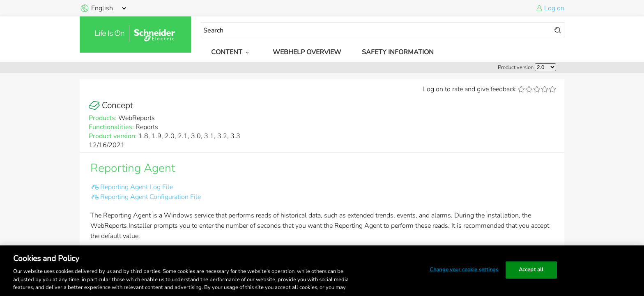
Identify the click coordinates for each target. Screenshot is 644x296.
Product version (516, 67)
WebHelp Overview (307, 52)
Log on (554, 8)
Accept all (531, 270)
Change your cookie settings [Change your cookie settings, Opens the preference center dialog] (464, 270)
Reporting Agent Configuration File (151, 197)
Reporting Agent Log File (137, 187)
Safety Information (398, 52)
